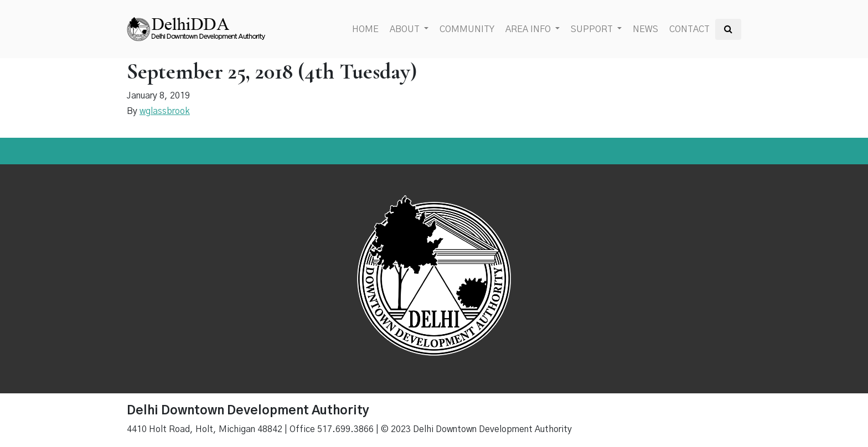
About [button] (406, 29)
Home (365, 29)
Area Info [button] (529, 29)
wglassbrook (165, 111)
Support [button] (593, 29)
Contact (689, 29)
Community (467, 29)
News (645, 29)
